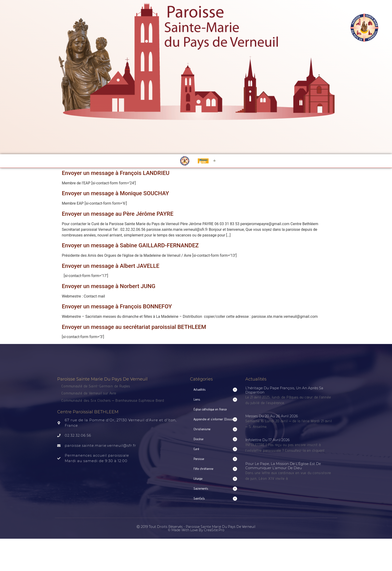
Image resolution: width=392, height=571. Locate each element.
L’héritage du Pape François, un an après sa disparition (284, 390)
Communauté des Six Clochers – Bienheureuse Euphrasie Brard (113, 400)
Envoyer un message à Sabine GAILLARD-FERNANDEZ (130, 245)
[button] (215, 390)
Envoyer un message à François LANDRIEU (116, 173)
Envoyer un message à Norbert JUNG (109, 286)
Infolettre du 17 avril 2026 (267, 440)
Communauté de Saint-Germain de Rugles (96, 386)
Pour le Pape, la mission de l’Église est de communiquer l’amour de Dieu (283, 466)
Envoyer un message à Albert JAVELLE (111, 266)
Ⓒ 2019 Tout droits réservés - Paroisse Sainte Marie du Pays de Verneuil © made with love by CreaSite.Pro (196, 528)
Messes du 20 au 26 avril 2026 (272, 416)
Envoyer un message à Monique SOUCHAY (115, 193)
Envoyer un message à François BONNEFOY (117, 306)
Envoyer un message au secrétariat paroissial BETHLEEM (134, 327)
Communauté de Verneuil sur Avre (89, 393)
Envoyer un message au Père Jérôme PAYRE (118, 214)
